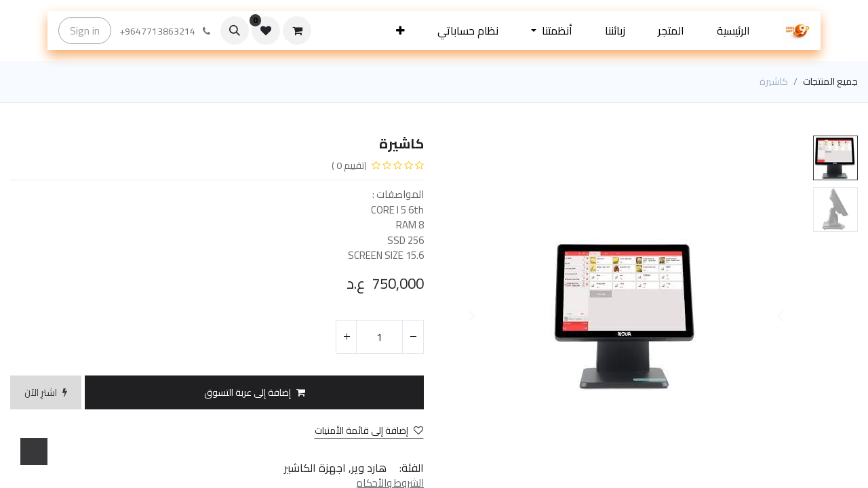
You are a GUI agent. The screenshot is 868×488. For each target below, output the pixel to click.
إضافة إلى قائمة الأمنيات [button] (369, 431)
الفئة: (412, 468)
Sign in (85, 30)
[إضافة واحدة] (347, 337)
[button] (400, 30)
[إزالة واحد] (413, 337)
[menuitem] (733, 30)
